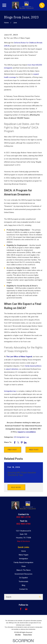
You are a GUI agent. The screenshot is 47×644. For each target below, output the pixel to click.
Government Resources (23, 574)
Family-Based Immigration (23, 562)
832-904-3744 (23, 524)
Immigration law (10, 391)
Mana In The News (23, 570)
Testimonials (23, 581)
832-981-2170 (23, 517)
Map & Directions (23, 541)
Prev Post (12, 450)
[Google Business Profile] (26, 609)
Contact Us (23, 589)
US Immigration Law (22, 437)
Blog (23, 585)
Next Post (34, 450)
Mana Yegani (23, 555)
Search (9, 597)
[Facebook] (21, 609)
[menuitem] (18, 635)
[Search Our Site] (40, 597)
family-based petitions (33, 366)
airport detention (12, 369)
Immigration (23, 559)
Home (23, 551)
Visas (23, 566)
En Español (23, 578)
